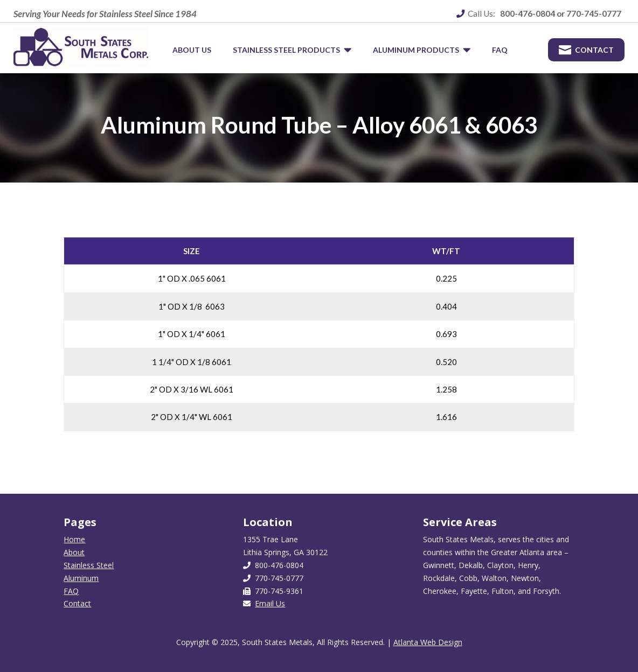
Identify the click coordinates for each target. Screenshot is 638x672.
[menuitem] (192, 50)
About (74, 552)
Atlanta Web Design (428, 642)
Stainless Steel (89, 565)
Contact (77, 603)
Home (74, 539)
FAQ (71, 591)
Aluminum (81, 578)
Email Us (270, 603)
